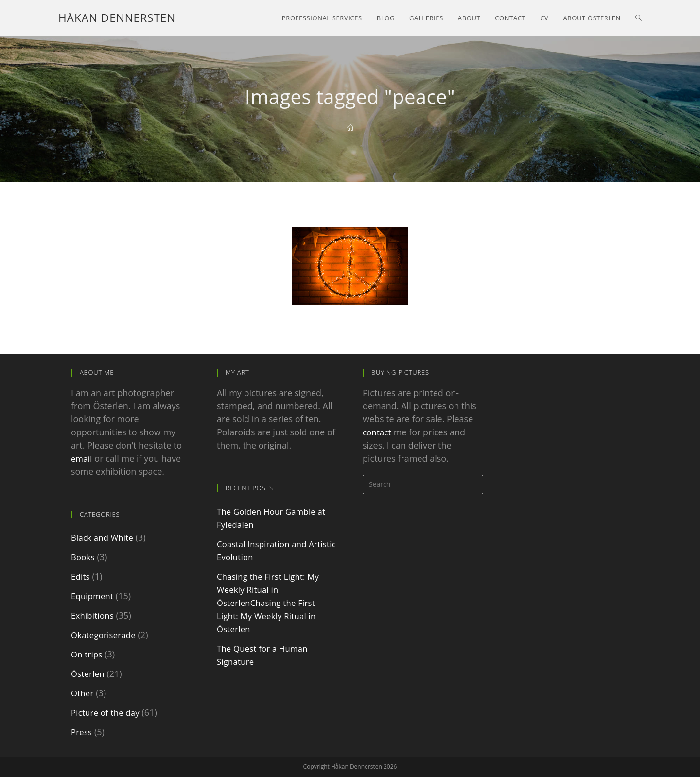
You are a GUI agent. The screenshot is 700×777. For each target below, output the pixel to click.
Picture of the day (107, 712)
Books (83, 557)
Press (82, 732)
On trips (87, 654)
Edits (81, 576)
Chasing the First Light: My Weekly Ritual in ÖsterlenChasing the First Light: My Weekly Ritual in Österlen (270, 603)
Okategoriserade (105, 635)
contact (378, 432)
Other (83, 693)
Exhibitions (93, 615)
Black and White (104, 537)
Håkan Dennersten (116, 18)
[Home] (350, 128)
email (82, 458)
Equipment (93, 596)
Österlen (88, 673)
